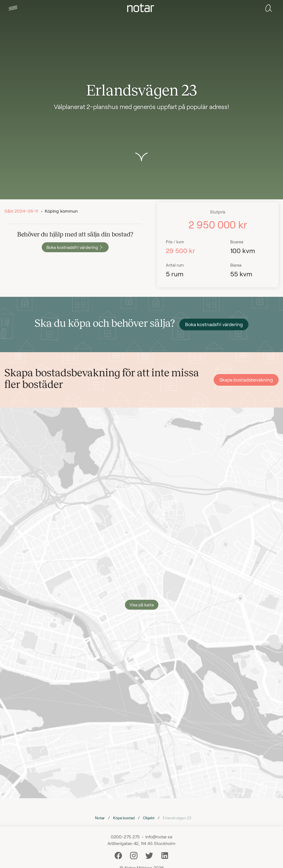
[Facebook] (118, 855)
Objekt (149, 818)
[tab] (13, 8)
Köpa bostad (124, 818)
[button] (13, 8)
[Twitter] (149, 855)
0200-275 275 (125, 837)
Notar (100, 818)
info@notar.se (159, 837)
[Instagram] (134, 855)
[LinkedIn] (165, 855)
